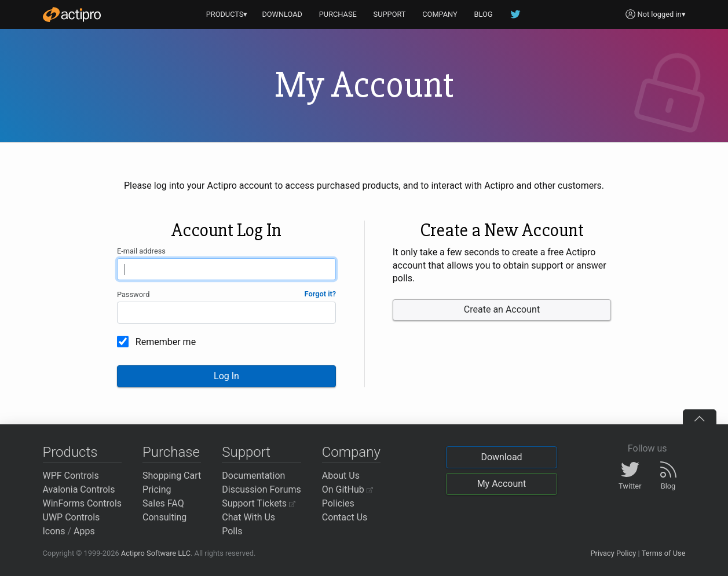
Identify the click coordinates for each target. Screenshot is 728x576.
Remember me (166, 342)
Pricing (157, 489)
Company (351, 452)
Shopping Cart (172, 476)
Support (246, 452)
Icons (54, 531)
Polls (232, 531)
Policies (338, 503)
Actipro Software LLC (156, 553)
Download (501, 457)
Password (133, 294)
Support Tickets (259, 503)
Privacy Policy (613, 553)
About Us (341, 476)
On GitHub (347, 489)
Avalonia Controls (79, 489)
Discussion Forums (261, 489)
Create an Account (502, 309)
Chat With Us (248, 517)
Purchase (171, 452)
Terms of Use (664, 553)
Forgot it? (321, 294)
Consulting (164, 517)
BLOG (484, 14)
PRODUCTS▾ (227, 14)
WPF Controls (71, 476)
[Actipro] (72, 14)
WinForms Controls (83, 503)
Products (70, 452)
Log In (226, 376)
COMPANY (440, 14)
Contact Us (345, 517)
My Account (502, 484)
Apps (84, 531)
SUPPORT (390, 14)
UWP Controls (72, 517)
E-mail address (141, 251)
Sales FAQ (163, 503)
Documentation (253, 476)
